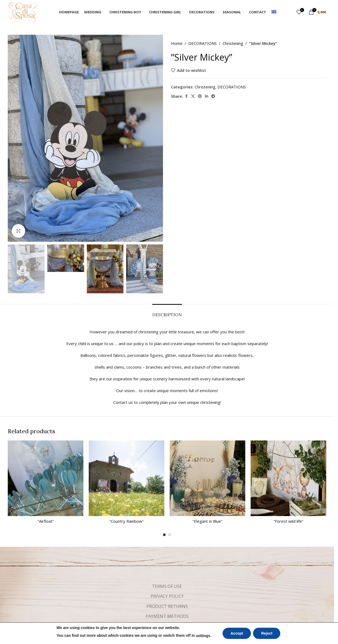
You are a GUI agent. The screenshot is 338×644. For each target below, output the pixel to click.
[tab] (167, 312)
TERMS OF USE (167, 586)
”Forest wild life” (288, 521)
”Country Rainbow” (127, 521)
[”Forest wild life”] (288, 478)
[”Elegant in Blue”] (207, 478)
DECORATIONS (203, 43)
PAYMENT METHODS (167, 616)
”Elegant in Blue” (207, 521)
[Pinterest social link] (200, 96)
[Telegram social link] (213, 96)
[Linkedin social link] (207, 96)
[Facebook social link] (186, 96)
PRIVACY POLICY (167, 596)
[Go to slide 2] (170, 535)
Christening (233, 43)
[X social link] (193, 96)
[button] (14, 269)
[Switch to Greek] (274, 12)
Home (177, 43)
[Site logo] (23, 11)
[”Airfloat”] (46, 478)
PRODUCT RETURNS (167, 606)
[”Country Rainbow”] (127, 478)
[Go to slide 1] (164, 535)
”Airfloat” (46, 521)
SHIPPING (167, 626)
